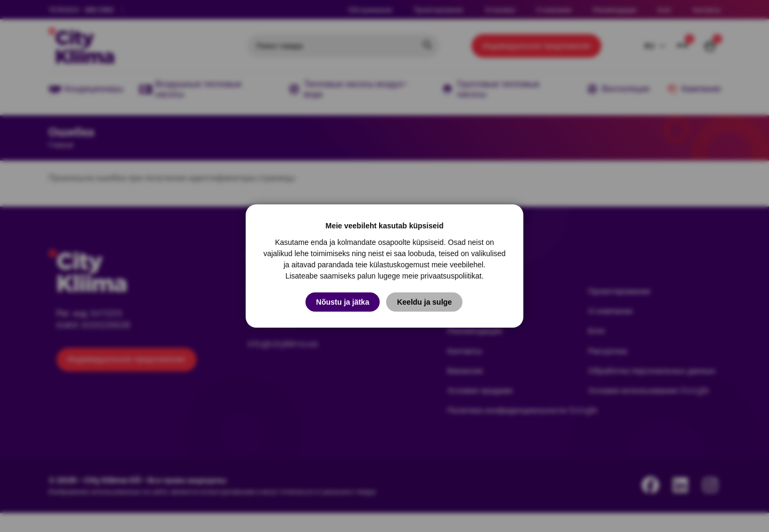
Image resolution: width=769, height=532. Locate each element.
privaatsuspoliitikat (451, 276)
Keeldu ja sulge (425, 302)
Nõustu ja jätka (343, 302)
